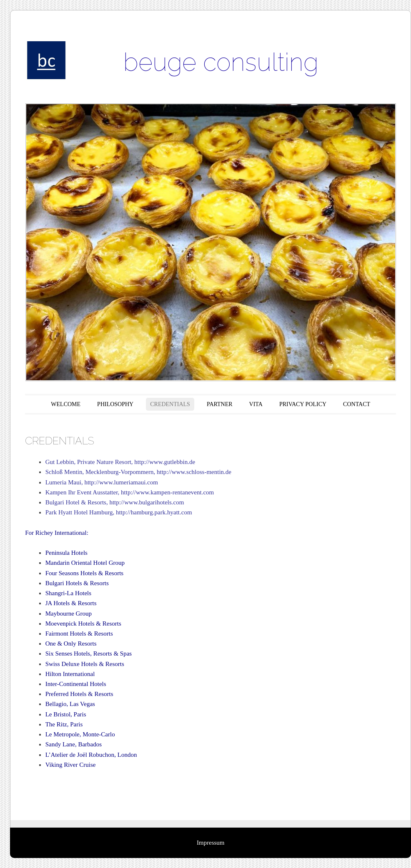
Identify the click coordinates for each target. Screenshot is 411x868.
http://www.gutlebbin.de (165, 462)
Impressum (211, 843)
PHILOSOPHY (115, 404)
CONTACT (357, 404)
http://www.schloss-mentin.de (194, 472)
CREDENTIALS (170, 404)
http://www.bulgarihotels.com (147, 502)
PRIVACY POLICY (303, 404)
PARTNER (220, 404)
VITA (256, 404)
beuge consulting (221, 62)
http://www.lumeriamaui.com (121, 482)
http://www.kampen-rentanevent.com (167, 492)
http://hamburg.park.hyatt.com (154, 512)
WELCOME (66, 404)
